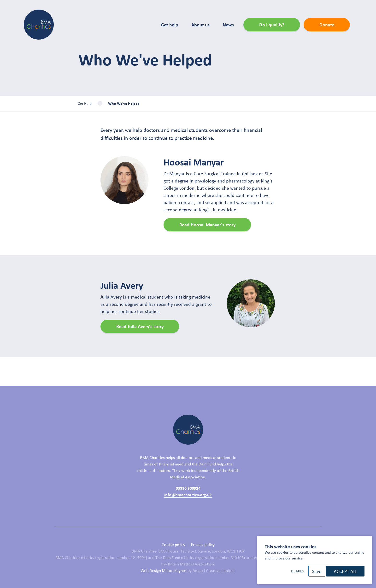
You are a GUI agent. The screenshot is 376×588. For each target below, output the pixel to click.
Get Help (85, 103)
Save (317, 571)
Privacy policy (203, 544)
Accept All (345, 571)
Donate (327, 25)
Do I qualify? (272, 25)
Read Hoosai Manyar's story (207, 225)
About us (200, 25)
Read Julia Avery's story (140, 326)
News (228, 25)
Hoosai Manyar (194, 162)
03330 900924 (188, 488)
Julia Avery (122, 285)
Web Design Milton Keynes (164, 570)
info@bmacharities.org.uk (188, 494)
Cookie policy (173, 544)
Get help (170, 25)
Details (297, 571)
